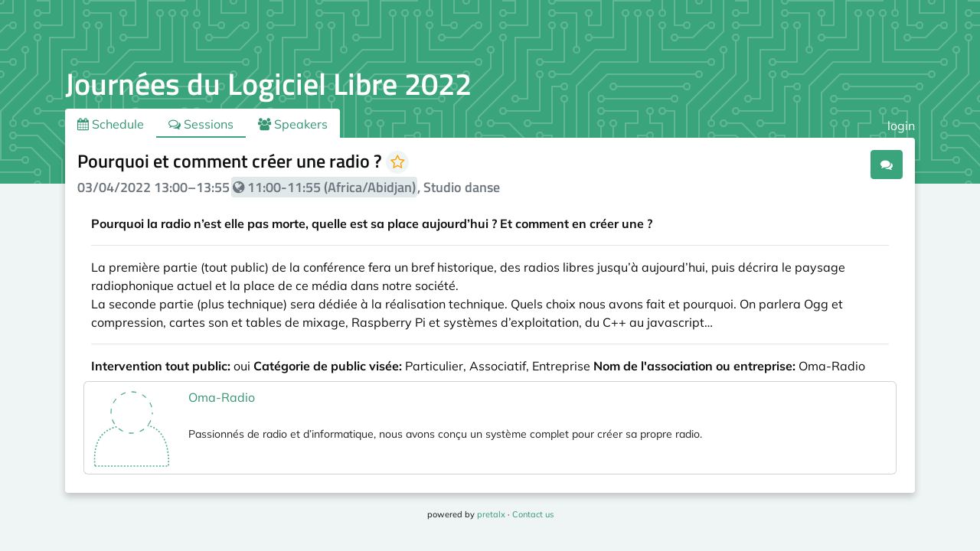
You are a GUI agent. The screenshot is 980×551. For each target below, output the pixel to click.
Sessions (201, 124)
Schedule (111, 124)
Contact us (533, 514)
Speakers (293, 124)
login (901, 126)
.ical (844, 164)
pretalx (491, 514)
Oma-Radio (222, 397)
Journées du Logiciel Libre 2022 (268, 84)
